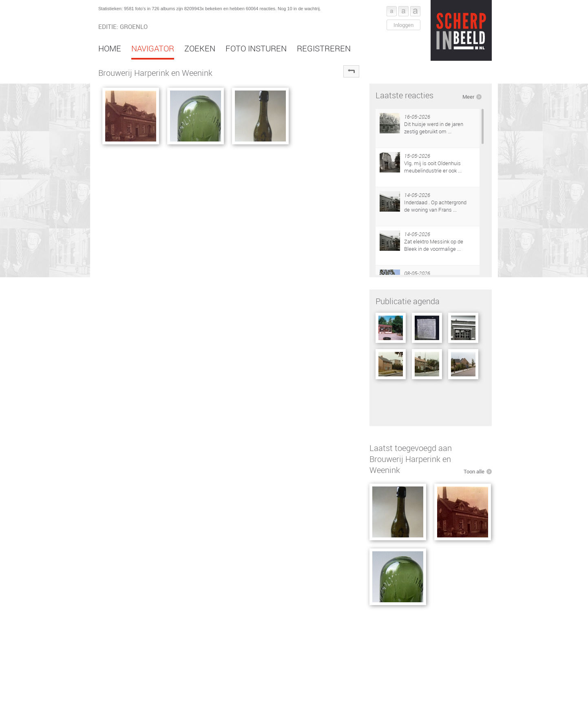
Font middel (403, 11)
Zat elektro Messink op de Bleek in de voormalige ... (434, 245)
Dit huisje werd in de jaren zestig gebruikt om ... (434, 128)
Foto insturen (256, 48)
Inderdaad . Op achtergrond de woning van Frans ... (435, 206)
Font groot (415, 11)
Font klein (392, 11)
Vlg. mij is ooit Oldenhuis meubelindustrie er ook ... (433, 167)
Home (110, 48)
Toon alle (474, 471)
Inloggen (403, 25)
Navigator (153, 48)
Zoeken (200, 48)
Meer (468, 97)
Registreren (324, 48)
